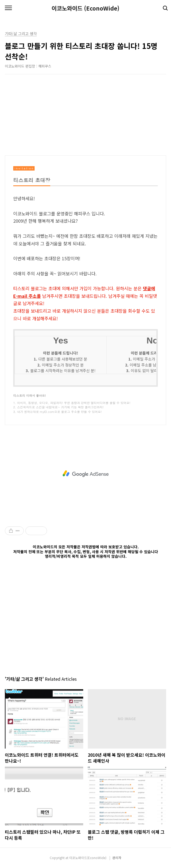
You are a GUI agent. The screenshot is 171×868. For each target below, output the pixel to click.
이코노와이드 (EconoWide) (85, 8)
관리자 (117, 858)
